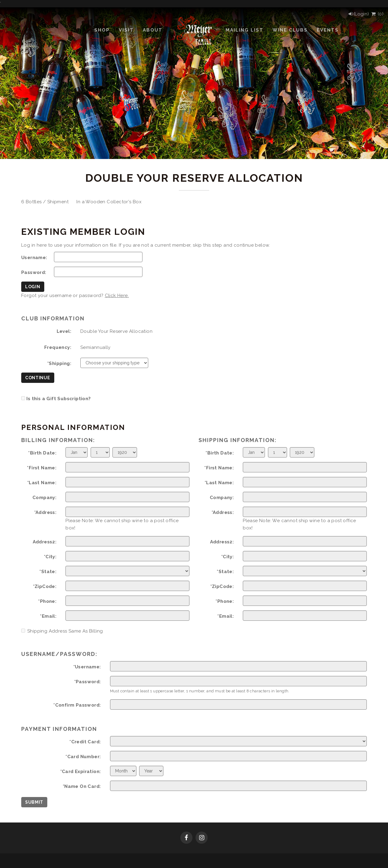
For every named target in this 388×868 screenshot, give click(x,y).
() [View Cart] (377, 14)
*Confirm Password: (77, 705)
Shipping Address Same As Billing (62, 631)
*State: (48, 572)
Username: (34, 258)
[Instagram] (202, 838)
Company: (44, 498)
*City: (50, 557)
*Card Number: (83, 757)
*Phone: (47, 601)
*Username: (87, 667)
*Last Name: (42, 483)
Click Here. (117, 296)
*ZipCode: (45, 586)
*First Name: (42, 468)
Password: (34, 272)
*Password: (88, 682)
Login (33, 287)
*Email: (48, 616)
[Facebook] (186, 838)
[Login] (358, 14)
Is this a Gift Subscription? (59, 399)
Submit (34, 802)
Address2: (45, 542)
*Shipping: (59, 363)
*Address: (45, 512)
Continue (38, 378)
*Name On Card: (82, 786)
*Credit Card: (85, 742)
